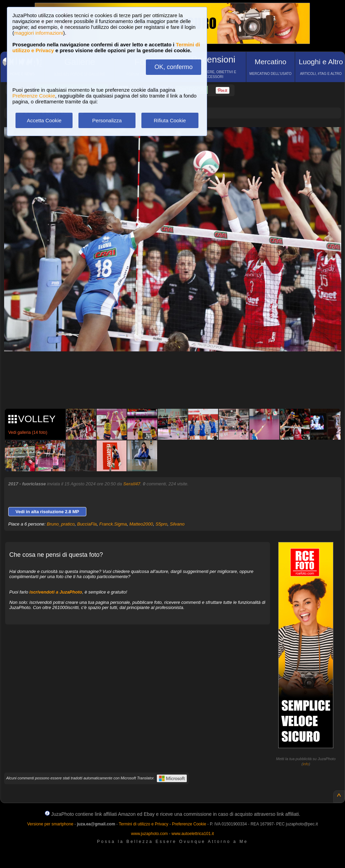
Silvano (177, 524)
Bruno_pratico (61, 524)
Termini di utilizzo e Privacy (143, 824)
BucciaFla (87, 524)
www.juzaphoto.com (149, 834)
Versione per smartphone (50, 824)
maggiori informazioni (39, 33)
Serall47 (132, 484)
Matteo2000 (141, 524)
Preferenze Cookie (34, 96)
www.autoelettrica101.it (192, 834)
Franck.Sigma (113, 524)
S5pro (161, 524)
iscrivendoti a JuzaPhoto (56, 592)
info (306, 764)
